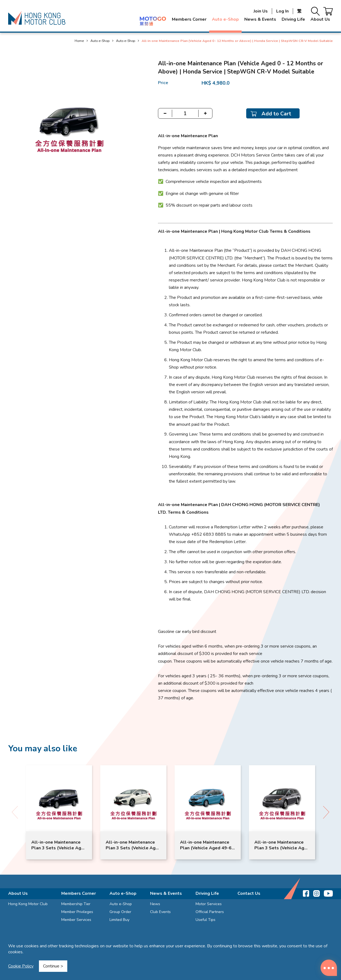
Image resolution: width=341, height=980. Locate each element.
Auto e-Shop (225, 19)
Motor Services (209, 904)
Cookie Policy (21, 966)
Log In (282, 11)
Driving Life (293, 19)
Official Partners (210, 912)
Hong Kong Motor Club (28, 904)
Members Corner (189, 19)
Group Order (120, 912)
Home (79, 41)
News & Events (260, 19)
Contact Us (249, 893)
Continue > (53, 966)
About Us (320, 19)
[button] (326, 812)
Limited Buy (119, 920)
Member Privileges (77, 912)
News (155, 904)
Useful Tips (205, 920)
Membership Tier (76, 904)
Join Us (261, 11)
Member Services (76, 920)
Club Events (160, 912)
